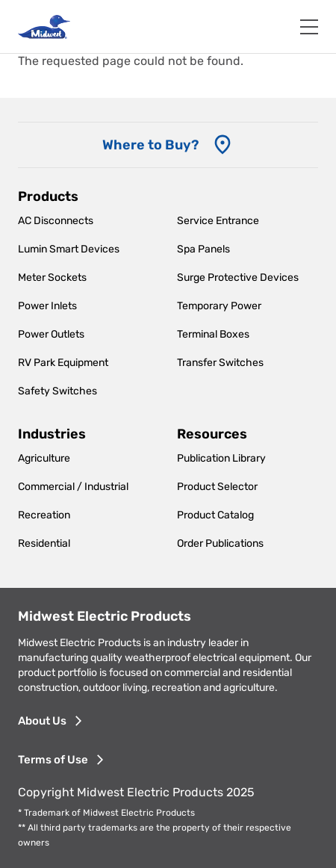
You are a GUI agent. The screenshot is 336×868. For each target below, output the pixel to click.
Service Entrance (218, 221)
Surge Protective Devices (238, 278)
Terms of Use (53, 760)
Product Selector (217, 487)
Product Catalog (215, 515)
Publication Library (221, 458)
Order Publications (220, 543)
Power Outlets (51, 334)
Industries (52, 434)
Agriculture (44, 458)
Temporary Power (219, 306)
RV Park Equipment (63, 363)
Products (48, 196)
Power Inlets (47, 306)
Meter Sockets (52, 278)
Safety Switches (57, 391)
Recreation (44, 515)
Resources (212, 434)
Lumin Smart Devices (69, 249)
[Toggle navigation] (309, 27)
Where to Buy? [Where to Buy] (150, 145)
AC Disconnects (56, 221)
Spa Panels (203, 249)
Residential (44, 543)
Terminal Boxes (213, 334)
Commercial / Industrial (73, 487)
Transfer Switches (220, 363)
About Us (42, 721)
